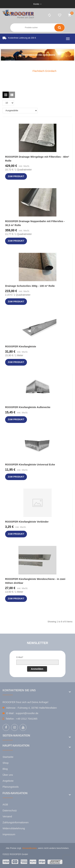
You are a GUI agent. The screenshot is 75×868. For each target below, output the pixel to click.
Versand (7, 816)
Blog (5, 769)
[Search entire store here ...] (32, 28)
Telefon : (10, 719)
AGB (5, 804)
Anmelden (37, 669)
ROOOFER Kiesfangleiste (21, 346)
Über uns (8, 775)
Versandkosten (29, 848)
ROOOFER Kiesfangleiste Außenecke (28, 407)
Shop (6, 763)
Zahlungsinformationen (16, 822)
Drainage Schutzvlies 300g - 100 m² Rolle (30, 286)
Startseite (8, 757)
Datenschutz (10, 810)
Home (22, 71)
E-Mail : (11, 713)
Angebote (8, 781)
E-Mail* (20, 657)
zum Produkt (16, 176)
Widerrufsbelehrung (14, 828)
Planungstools (11, 787)
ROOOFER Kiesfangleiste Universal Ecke (30, 464)
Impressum (9, 834)
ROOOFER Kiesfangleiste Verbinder (27, 522)
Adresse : (12, 708)
